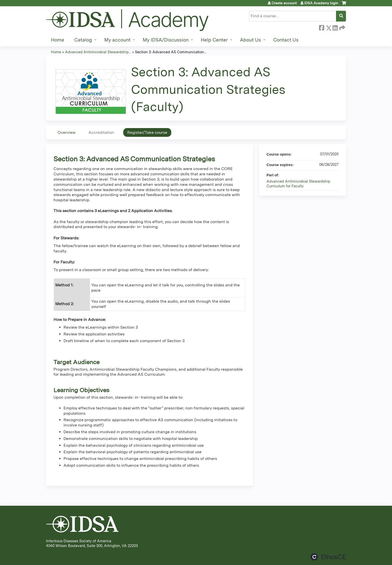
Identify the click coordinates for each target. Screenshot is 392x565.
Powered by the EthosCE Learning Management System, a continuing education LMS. (328, 557)
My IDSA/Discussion (166, 40)
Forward (342, 27)
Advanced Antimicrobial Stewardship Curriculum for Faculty (298, 184)
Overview (66, 132)
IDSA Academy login (321, 3)
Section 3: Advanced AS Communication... (171, 52)
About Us (250, 40)
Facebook (321, 27)
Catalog (83, 40)
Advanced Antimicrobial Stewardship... (98, 52)
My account (117, 40)
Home (58, 40)
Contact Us (286, 40)
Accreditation (101, 132)
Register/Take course (147, 132)
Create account (284, 3)
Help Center (214, 40)
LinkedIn (335, 27)
